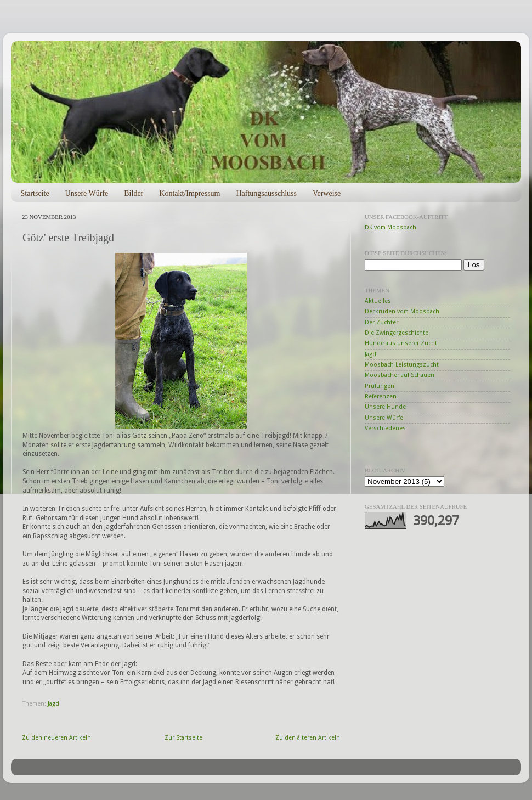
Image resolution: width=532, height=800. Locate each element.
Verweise (327, 193)
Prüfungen (380, 386)
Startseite (35, 193)
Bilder (134, 193)
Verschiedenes (385, 428)
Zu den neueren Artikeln (56, 738)
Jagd (53, 704)
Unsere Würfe (87, 193)
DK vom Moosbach (390, 227)
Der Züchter (381, 322)
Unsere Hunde (385, 407)
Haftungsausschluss (266, 193)
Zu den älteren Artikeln (308, 738)
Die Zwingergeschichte (397, 333)
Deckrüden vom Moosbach (402, 311)
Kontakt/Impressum (189, 193)
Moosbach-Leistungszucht (402, 365)
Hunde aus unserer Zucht (401, 343)
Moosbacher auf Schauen (400, 375)
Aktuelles (378, 301)
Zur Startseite (183, 738)
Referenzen (381, 396)
